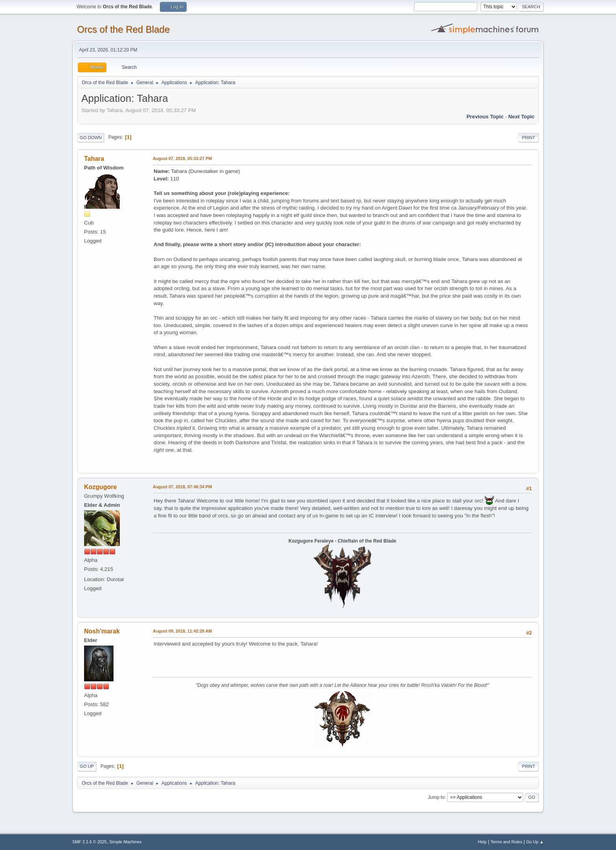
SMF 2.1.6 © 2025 (90, 842)
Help (482, 842)
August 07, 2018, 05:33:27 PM (182, 158)
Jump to (436, 797)
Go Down (91, 138)
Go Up (87, 766)
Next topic (522, 117)
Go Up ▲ (535, 842)
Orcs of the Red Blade (123, 29)
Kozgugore (100, 487)
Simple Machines (125, 842)
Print (528, 138)
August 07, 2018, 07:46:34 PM (182, 487)
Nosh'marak (102, 631)
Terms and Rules (507, 842)
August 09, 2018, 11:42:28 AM (182, 631)
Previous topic (485, 117)
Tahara (94, 159)
